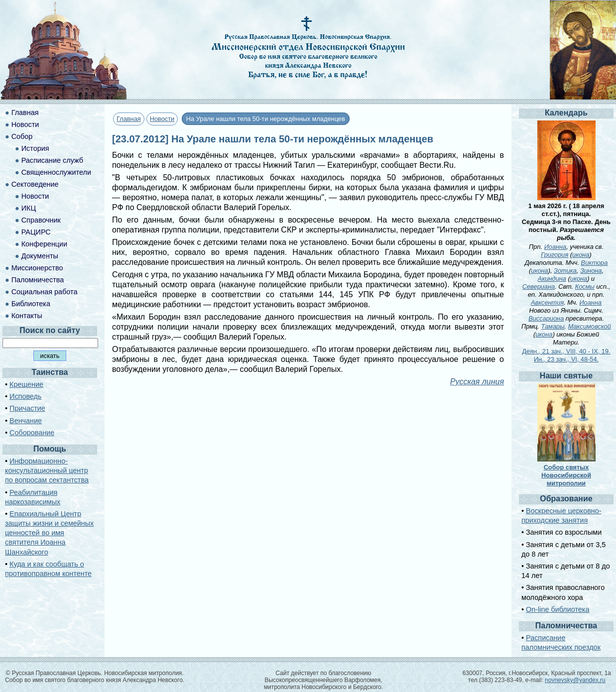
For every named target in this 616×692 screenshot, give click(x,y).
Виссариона (546, 318)
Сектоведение (35, 184)
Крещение (26, 384)
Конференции (44, 244)
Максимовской (590, 326)
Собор (22, 136)
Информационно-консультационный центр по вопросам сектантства (47, 470)
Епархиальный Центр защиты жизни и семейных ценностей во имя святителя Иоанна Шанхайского (49, 533)
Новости (162, 119)
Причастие (27, 408)
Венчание (26, 421)
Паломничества (38, 280)
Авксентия (547, 302)
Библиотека (31, 304)
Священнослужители (56, 172)
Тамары (553, 326)
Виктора (595, 263)
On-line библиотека (557, 609)
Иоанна (555, 247)
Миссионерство (37, 268)
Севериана (539, 287)
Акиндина (552, 279)
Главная (129, 119)
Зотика (565, 271)
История (35, 148)
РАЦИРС (36, 232)
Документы (40, 256)
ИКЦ (29, 208)
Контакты (27, 316)
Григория (554, 255)
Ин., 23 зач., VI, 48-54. (566, 359)
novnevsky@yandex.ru (575, 680)
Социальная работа (45, 292)
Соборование (32, 433)
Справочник (41, 220)
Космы (585, 287)
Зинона (591, 271)
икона (581, 255)
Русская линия (477, 382)
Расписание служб (52, 160)
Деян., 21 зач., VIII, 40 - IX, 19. (566, 351)
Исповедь (25, 396)
